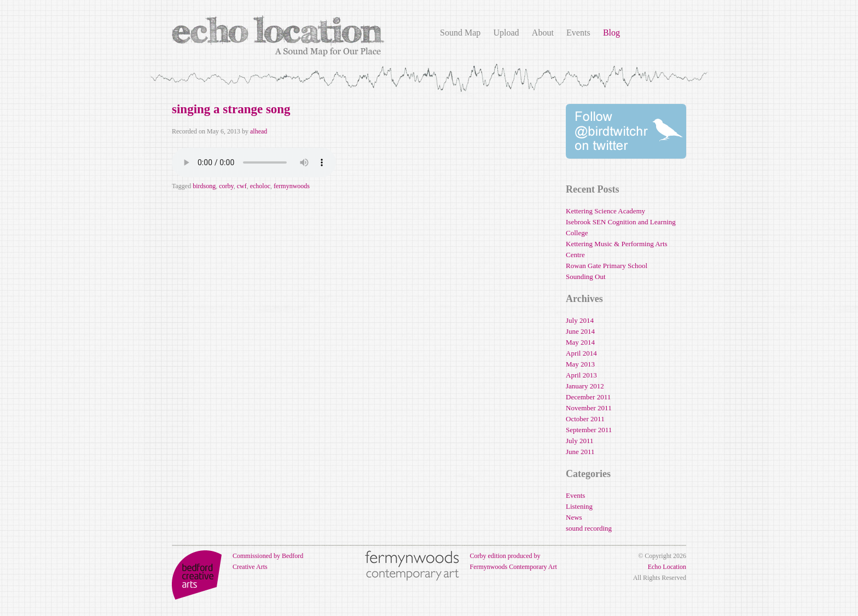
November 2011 (589, 408)
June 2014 (580, 331)
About (543, 33)
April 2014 (581, 353)
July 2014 (580, 320)
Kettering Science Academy (605, 211)
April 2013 (581, 375)
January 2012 (585, 386)
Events (578, 33)
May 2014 (580, 342)
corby (226, 186)
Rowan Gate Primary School (607, 266)
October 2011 (585, 419)
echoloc (260, 186)
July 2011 (579, 441)
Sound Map (460, 33)
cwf (242, 186)
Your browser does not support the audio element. (254, 162)
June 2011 (580, 452)
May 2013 (580, 364)
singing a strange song (231, 109)
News (574, 517)
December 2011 (588, 397)
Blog (611, 33)
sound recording (589, 528)
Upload (506, 33)
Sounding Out (586, 277)
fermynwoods (292, 186)
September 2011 (589, 430)
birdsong (204, 186)
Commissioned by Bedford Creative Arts (237, 561)
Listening (579, 506)
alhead (259, 131)
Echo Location (667, 567)
